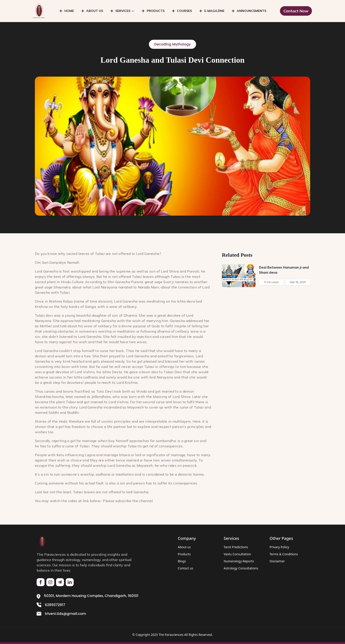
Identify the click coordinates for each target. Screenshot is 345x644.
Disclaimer (277, 561)
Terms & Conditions (284, 554)
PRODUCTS (156, 11)
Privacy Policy (279, 547)
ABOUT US (95, 11)
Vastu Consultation (237, 554)
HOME (69, 11)
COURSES (184, 11)
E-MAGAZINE (214, 11)
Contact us (186, 568)
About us (184, 547)
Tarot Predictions (236, 547)
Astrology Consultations (241, 568)
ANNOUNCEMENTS (251, 11)
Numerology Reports (239, 561)
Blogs (182, 561)
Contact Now (296, 11)
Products (184, 554)
